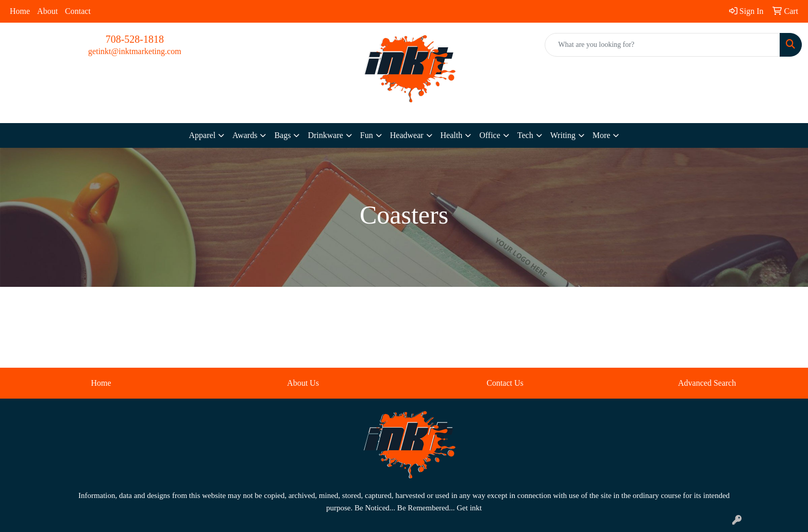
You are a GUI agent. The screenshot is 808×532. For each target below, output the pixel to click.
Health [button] (452, 135)
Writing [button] (563, 135)
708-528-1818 (135, 39)
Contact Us (505, 383)
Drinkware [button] (325, 135)
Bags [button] (282, 135)
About (47, 11)
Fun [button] (367, 135)
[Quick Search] (662, 45)
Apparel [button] (203, 135)
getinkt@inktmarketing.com (134, 51)
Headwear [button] (407, 135)
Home (20, 11)
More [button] (602, 135)
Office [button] (490, 135)
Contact (78, 11)
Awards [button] (245, 135)
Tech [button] (525, 135)
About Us (303, 383)
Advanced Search (707, 383)
